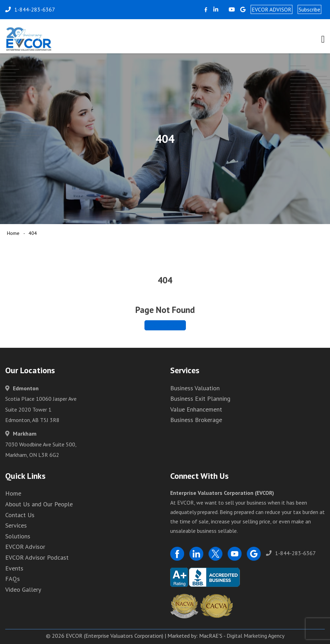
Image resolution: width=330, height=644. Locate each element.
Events (14, 568)
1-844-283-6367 (291, 553)
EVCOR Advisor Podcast (37, 557)
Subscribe (309, 9)
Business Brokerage (196, 420)
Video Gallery (23, 589)
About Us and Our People (39, 504)
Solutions (18, 536)
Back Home (165, 325)
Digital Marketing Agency (256, 636)
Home (13, 233)
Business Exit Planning (200, 398)
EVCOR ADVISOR (272, 9)
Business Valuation (195, 388)
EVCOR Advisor (25, 547)
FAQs (13, 579)
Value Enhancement (196, 409)
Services (16, 525)
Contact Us (20, 515)
